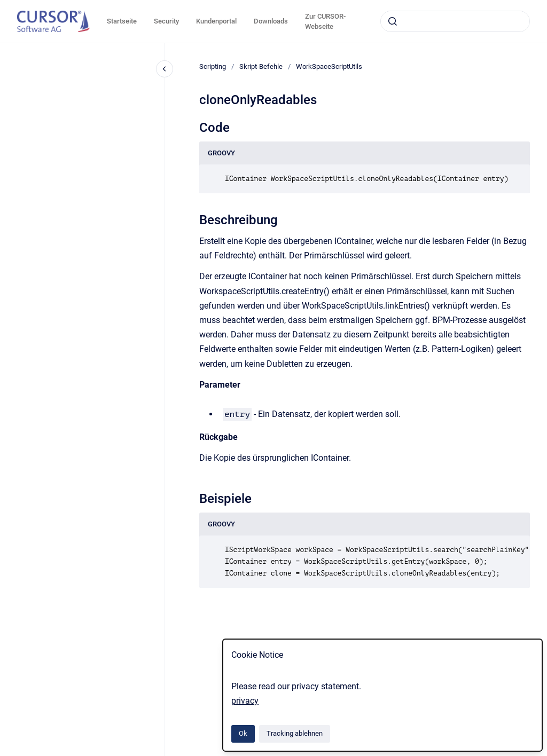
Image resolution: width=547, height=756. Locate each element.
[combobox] (455, 21)
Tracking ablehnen (295, 733)
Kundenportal (216, 21)
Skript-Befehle (261, 66)
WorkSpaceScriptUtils (329, 66)
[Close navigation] (165, 69)
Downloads (271, 21)
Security (166, 21)
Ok (243, 733)
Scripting (213, 66)
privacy (245, 701)
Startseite (122, 21)
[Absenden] (393, 21)
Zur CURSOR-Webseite (325, 22)
